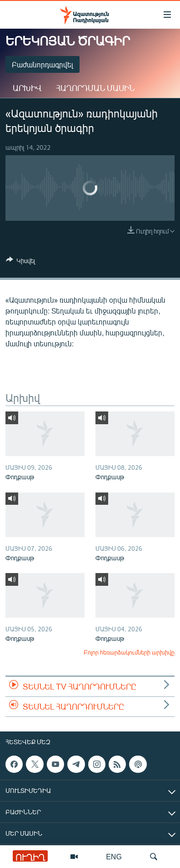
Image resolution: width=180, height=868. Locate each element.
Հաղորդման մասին (95, 88)
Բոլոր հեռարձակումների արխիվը (129, 652)
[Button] (20, 262)
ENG (114, 856)
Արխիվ (27, 88)
